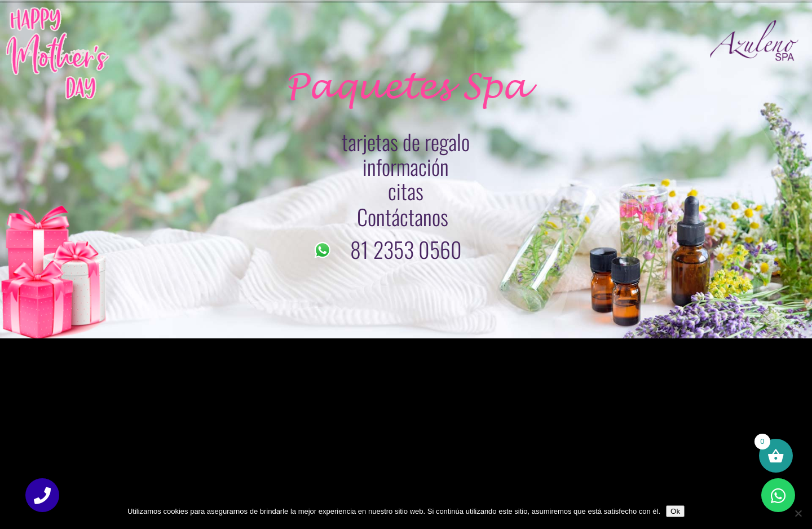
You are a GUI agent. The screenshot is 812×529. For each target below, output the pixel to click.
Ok (675, 511)
